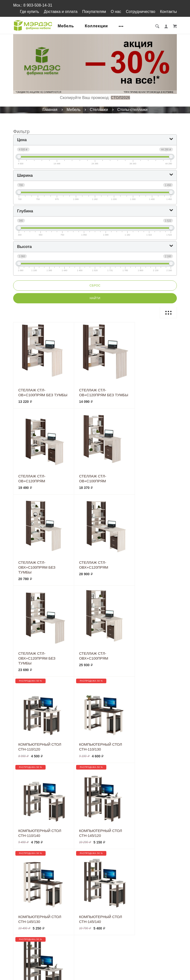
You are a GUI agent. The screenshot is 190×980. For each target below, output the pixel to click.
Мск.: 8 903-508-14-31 (33, 5)
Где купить (29, 12)
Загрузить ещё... (95, 752)
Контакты (168, 12)
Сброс (95, 286)
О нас (116, 12)
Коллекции (97, 26)
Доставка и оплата (61, 12)
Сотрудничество (141, 12)
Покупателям (94, 12)
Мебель (67, 26)
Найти (95, 298)
